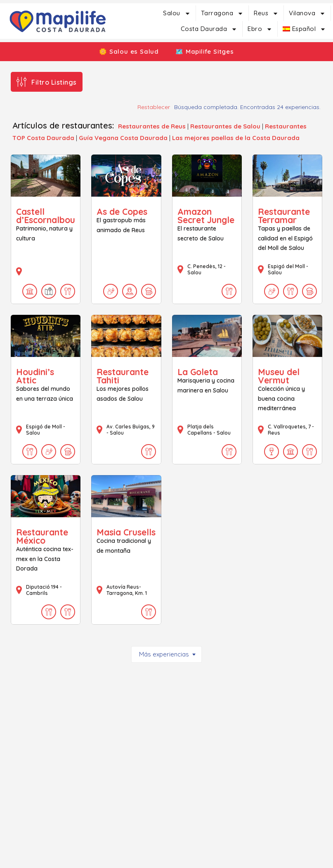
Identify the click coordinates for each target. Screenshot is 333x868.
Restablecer (154, 107)
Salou (177, 13)
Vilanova (307, 13)
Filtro (54, 82)
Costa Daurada (209, 29)
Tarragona (222, 13)
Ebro (260, 29)
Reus (266, 13)
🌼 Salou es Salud (126, 51)
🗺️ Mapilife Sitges (208, 51)
